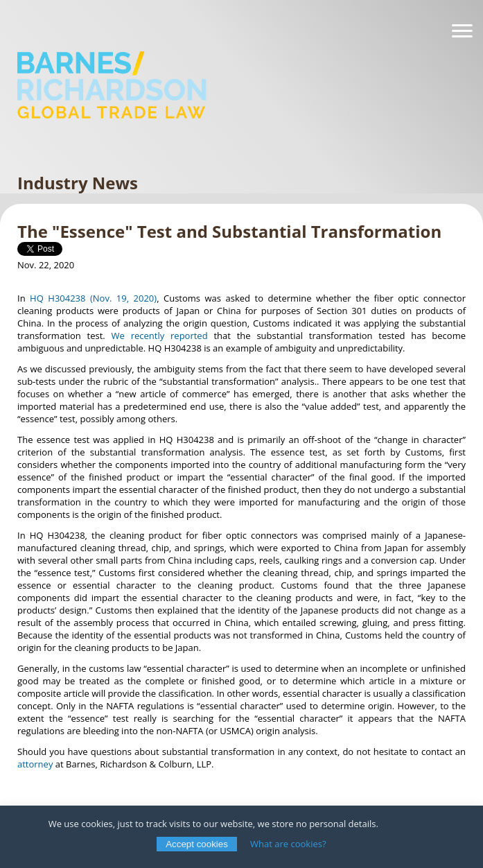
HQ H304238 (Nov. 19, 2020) (93, 298)
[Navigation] (462, 31)
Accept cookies (197, 844)
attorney (35, 764)
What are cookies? (288, 844)
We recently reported (160, 336)
